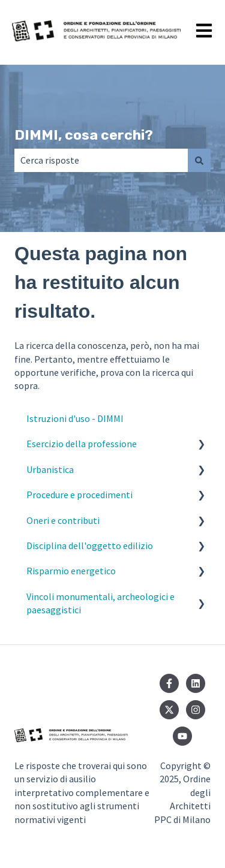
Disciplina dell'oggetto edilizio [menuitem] (90, 545)
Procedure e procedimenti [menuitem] (79, 495)
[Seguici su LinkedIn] (196, 683)
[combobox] (101, 160)
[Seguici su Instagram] (196, 710)
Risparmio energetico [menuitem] (71, 571)
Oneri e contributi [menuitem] (63, 520)
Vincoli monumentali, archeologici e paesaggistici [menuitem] (100, 603)
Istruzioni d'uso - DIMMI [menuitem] (75, 418)
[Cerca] (199, 160)
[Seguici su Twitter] (169, 710)
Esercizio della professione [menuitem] (82, 444)
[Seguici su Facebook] (169, 683)
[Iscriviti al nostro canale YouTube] (182, 736)
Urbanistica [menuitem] (50, 469)
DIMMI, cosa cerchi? (84, 135)
